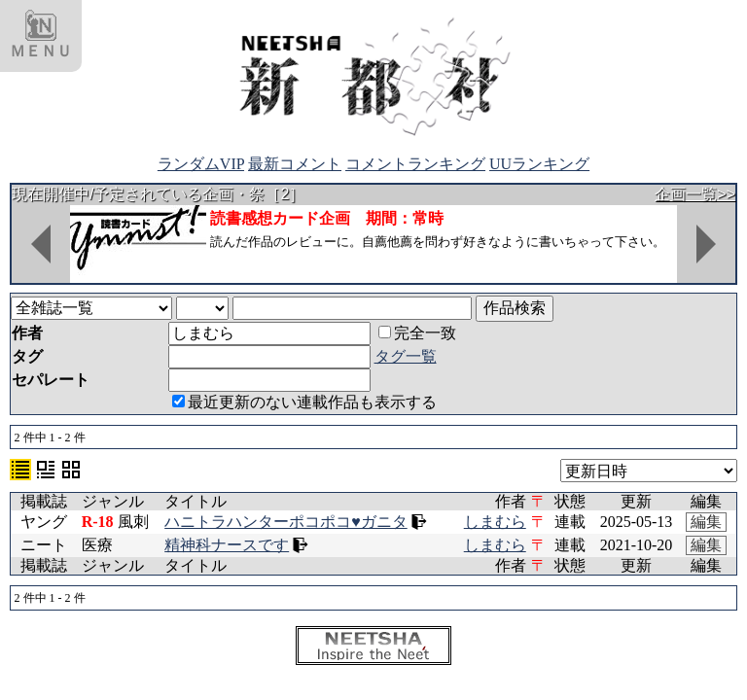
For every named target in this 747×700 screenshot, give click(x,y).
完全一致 (417, 333)
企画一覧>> (695, 194)
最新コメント (295, 164)
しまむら (495, 522)
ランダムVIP (201, 164)
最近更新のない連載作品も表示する (304, 402)
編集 (706, 522)
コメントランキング (415, 164)
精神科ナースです (227, 545)
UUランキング (539, 164)
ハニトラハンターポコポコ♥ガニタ (286, 522)
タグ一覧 (406, 356)
